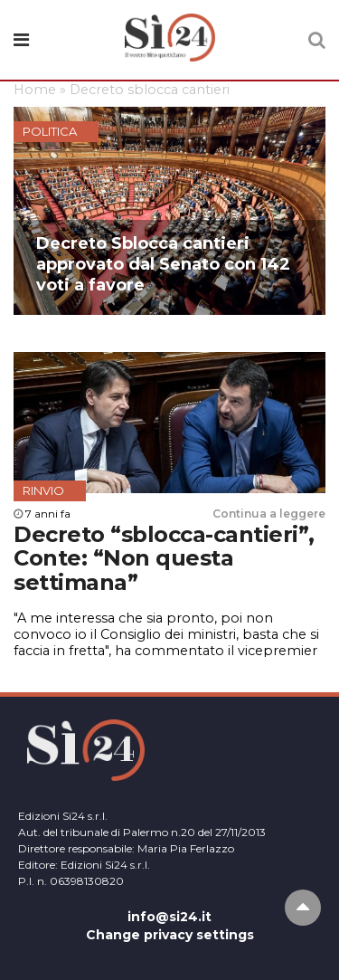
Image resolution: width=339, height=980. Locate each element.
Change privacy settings (170, 935)
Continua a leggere (269, 514)
